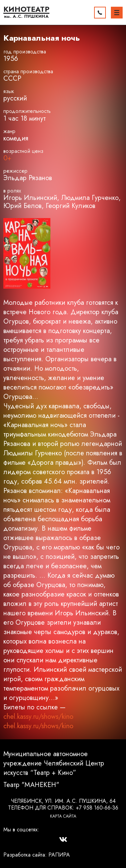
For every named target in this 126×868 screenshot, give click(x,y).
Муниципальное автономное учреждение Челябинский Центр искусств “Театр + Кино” (54, 763)
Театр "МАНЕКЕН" (31, 785)
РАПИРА (59, 855)
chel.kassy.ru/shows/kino (38, 717)
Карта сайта (63, 816)
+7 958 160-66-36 (97, 808)
